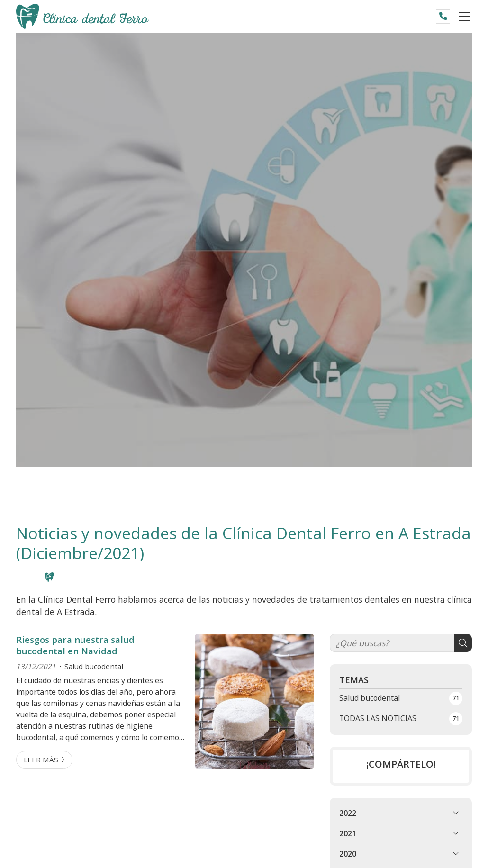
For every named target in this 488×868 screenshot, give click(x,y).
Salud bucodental (94, 666)
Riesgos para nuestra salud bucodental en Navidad (75, 645)
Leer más (41, 759)
